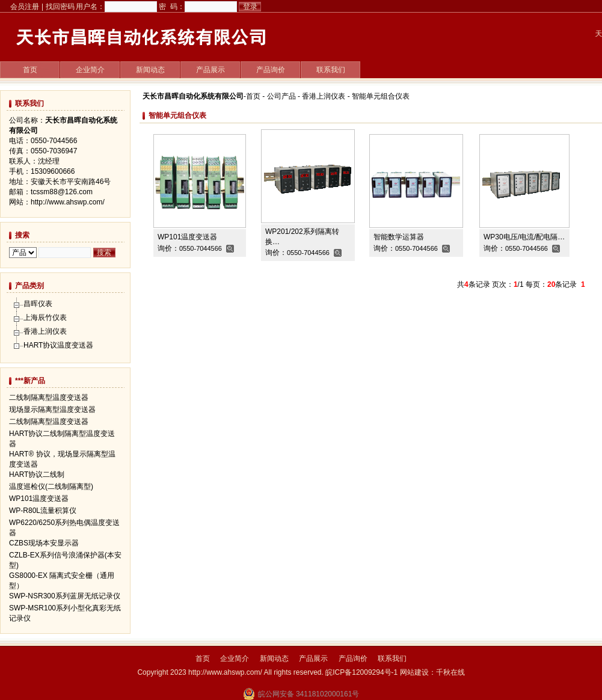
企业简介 (90, 70)
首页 (30, 70)
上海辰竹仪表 (45, 318)
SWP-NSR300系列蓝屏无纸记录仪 (65, 596)
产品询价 (271, 70)
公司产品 (281, 96)
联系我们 (331, 70)
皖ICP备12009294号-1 (361, 672)
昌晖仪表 (38, 304)
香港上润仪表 (324, 96)
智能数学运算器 (399, 237)
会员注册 (25, 7)
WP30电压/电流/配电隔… (524, 237)
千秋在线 (450, 672)
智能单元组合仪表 (381, 96)
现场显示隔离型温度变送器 (52, 410)
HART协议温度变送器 (58, 345)
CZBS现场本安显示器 (44, 543)
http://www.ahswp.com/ (68, 202)
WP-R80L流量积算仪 (43, 511)
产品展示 (210, 70)
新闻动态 (150, 70)
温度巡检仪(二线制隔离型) (51, 487)
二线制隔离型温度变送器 (49, 398)
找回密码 (60, 7)
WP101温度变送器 (187, 237)
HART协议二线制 (37, 474)
